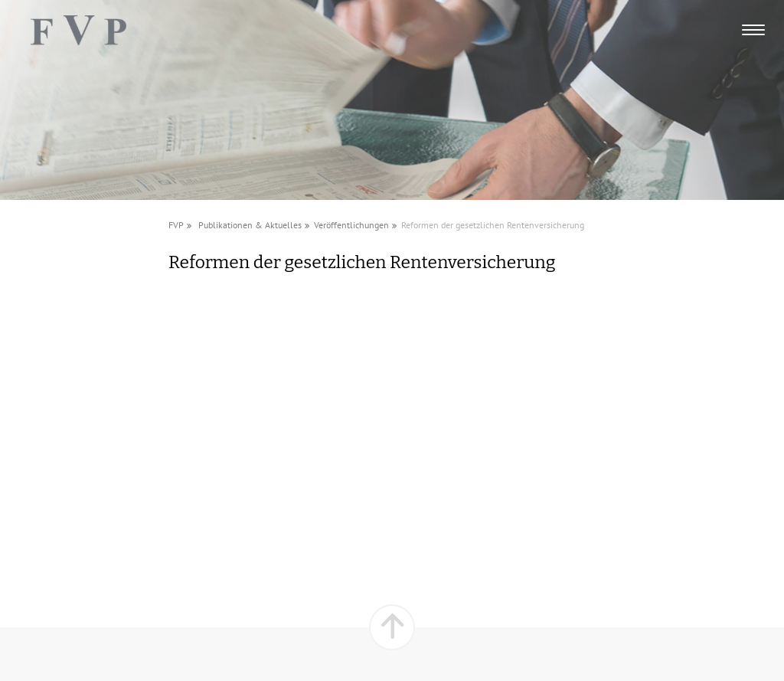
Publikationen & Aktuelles (250, 225)
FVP (176, 225)
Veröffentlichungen (351, 225)
